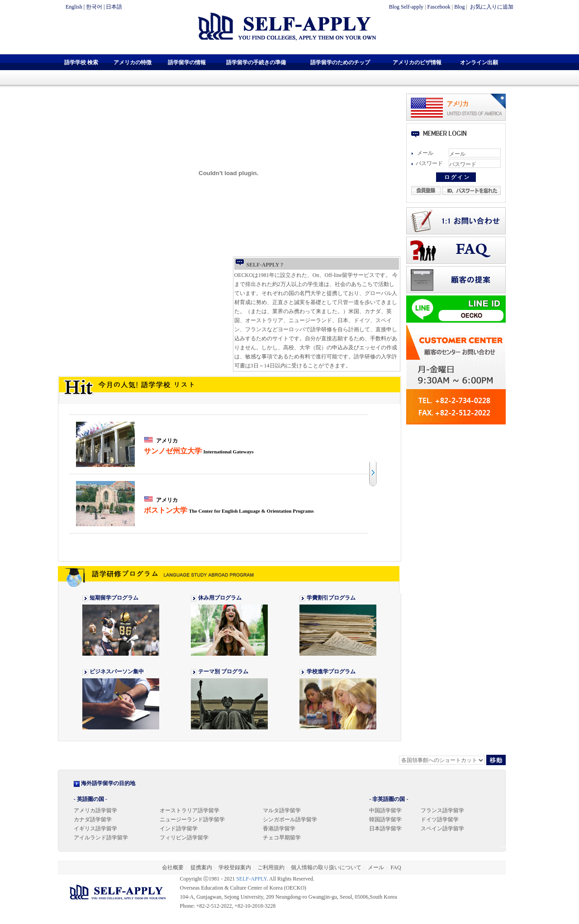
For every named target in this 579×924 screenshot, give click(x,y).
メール (376, 867)
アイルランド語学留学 (101, 838)
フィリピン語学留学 (184, 838)
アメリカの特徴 (133, 62)
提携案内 (201, 867)
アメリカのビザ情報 (417, 62)
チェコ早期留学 (282, 838)
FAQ (396, 867)
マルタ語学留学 (282, 810)
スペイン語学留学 (442, 829)
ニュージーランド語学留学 (192, 819)
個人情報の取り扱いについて (326, 867)
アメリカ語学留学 (95, 810)
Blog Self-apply (406, 7)
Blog (459, 7)
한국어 (94, 7)
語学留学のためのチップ (340, 62)
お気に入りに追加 (491, 7)
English (74, 7)
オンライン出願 (479, 62)
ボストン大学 (229, 510)
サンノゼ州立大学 (199, 451)
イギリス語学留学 (95, 829)
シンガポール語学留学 (290, 819)
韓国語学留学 (385, 819)
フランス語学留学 (442, 810)
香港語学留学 (279, 829)
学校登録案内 (235, 867)
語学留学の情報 (187, 62)
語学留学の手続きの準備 (256, 62)
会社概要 (173, 867)
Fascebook (439, 7)
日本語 (114, 7)
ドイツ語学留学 (440, 819)
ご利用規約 (271, 867)
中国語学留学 (385, 810)
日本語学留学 (385, 829)
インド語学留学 (179, 829)
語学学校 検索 (81, 62)
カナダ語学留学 (93, 819)
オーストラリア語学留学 (190, 810)
